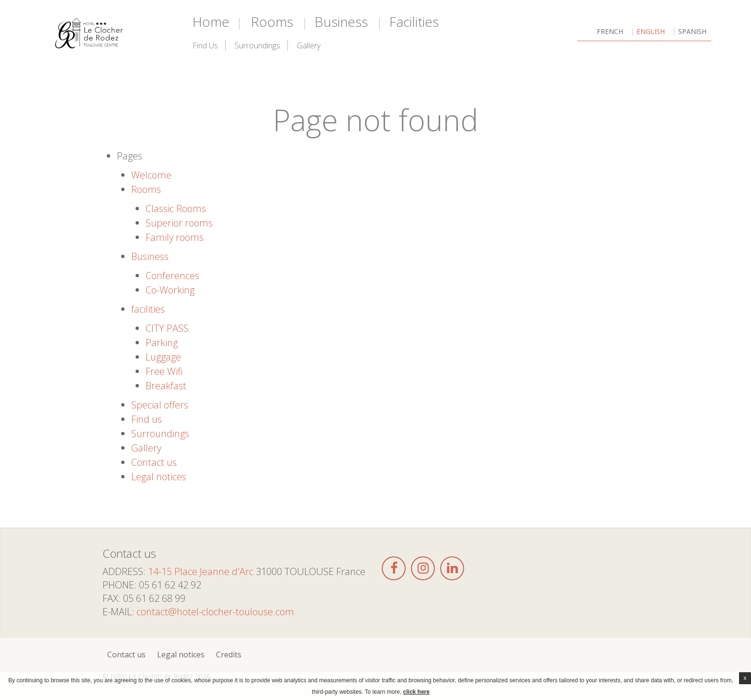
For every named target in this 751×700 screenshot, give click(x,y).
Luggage (163, 357)
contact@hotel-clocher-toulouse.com (215, 612)
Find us (205, 45)
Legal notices (159, 477)
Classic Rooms (176, 209)
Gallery (309, 45)
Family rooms (175, 237)
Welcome (151, 175)
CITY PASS (167, 328)
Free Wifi (164, 371)
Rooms (272, 22)
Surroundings (257, 45)
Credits (229, 655)
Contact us (154, 462)
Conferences (172, 276)
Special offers (160, 405)
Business (341, 22)
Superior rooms (179, 223)
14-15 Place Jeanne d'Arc (201, 571)
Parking (162, 343)
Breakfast (166, 386)
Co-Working (170, 290)
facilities (414, 22)
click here (416, 692)
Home (211, 22)
